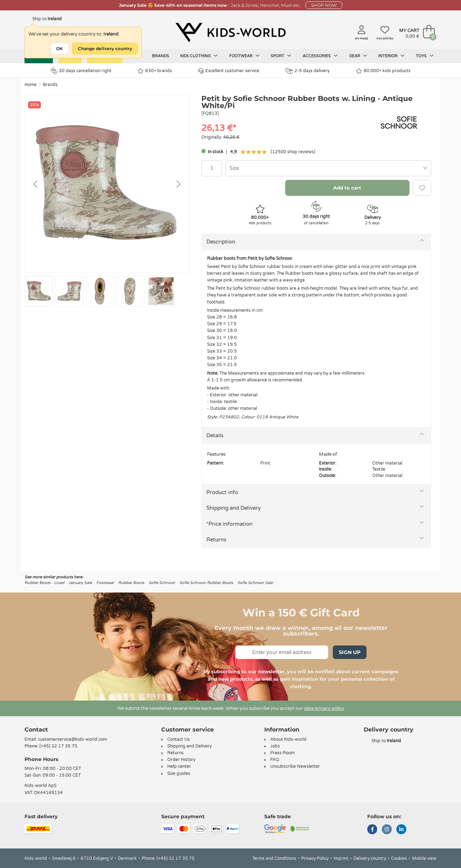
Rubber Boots (131, 583)
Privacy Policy (315, 858)
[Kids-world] (230, 32)
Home (31, 85)
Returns (216, 540)
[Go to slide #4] (131, 291)
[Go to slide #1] (39, 291)
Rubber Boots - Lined (44, 583)
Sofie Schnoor (162, 583)
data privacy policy (324, 708)
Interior (391, 56)
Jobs (275, 746)
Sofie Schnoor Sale (255, 583)
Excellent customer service (229, 71)
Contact (36, 730)
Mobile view (424, 858)
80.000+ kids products (383, 71)
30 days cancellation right (81, 71)
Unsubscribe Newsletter (295, 766)
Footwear (244, 56)
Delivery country (370, 858)
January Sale (80, 583)
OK (59, 49)
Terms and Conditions (274, 858)
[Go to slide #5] (161, 291)
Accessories (320, 56)
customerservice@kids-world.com (72, 739)
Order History (181, 760)
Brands (161, 56)
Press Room (283, 753)
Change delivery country (105, 49)
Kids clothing (199, 56)
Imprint (341, 858)
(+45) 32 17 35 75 (58, 746)
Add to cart (347, 188)
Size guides (179, 773)
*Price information (229, 524)
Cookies (399, 858)
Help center (179, 766)
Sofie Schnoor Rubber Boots (206, 583)
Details (215, 435)
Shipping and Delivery (234, 508)
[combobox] (328, 168)
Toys (425, 56)
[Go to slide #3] (100, 291)
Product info (222, 492)
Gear (358, 56)
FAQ (275, 760)
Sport (281, 56)
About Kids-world (288, 739)
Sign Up (350, 652)
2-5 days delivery (307, 71)
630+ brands (155, 71)
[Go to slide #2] (69, 291)
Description (221, 242)
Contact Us (178, 739)
